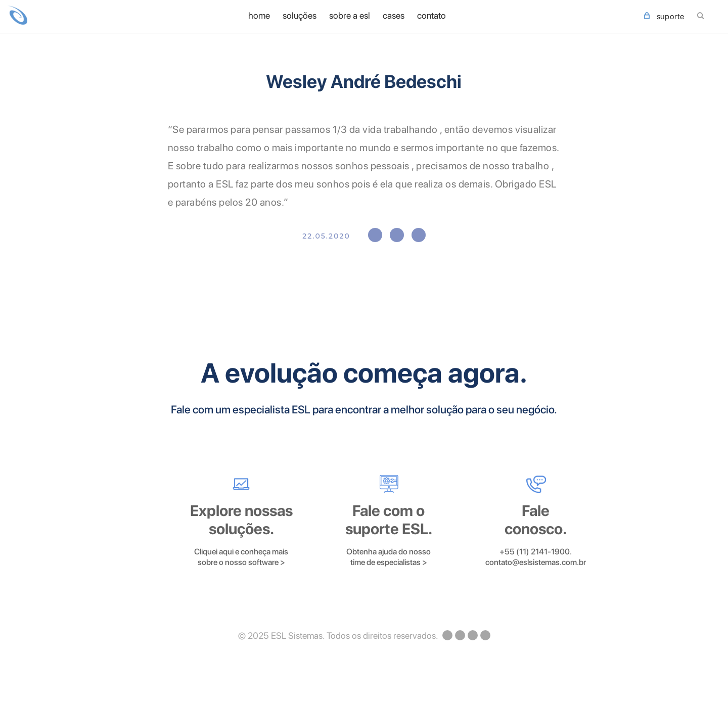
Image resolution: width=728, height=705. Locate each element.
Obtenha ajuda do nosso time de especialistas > (389, 557)
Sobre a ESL (350, 16)
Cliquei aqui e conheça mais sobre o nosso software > (241, 557)
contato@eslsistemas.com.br (536, 562)
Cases (394, 16)
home (259, 16)
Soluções (300, 16)
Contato (431, 16)
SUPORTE (664, 17)
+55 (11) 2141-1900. (536, 552)
